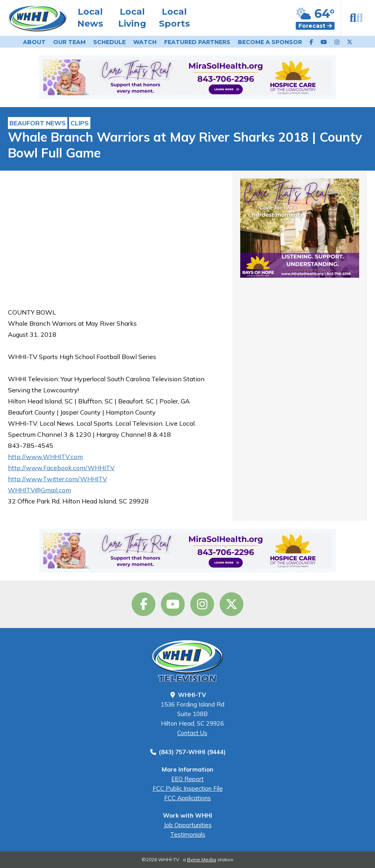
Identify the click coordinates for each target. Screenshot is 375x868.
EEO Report (187, 779)
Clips (80, 123)
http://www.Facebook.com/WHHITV (61, 468)
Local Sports (174, 18)
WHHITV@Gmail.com (39, 490)
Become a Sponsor (270, 42)
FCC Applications (187, 798)
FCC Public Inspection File (188, 788)
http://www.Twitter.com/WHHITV (57, 479)
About (34, 42)
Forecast (315, 26)
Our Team (69, 42)
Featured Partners (197, 42)
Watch (145, 42)
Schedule (109, 42)
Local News (90, 18)
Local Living (132, 18)
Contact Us (192, 733)
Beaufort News (38, 123)
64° (315, 14)
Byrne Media (202, 859)
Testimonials (188, 834)
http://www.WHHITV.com (45, 457)
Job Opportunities (188, 825)
